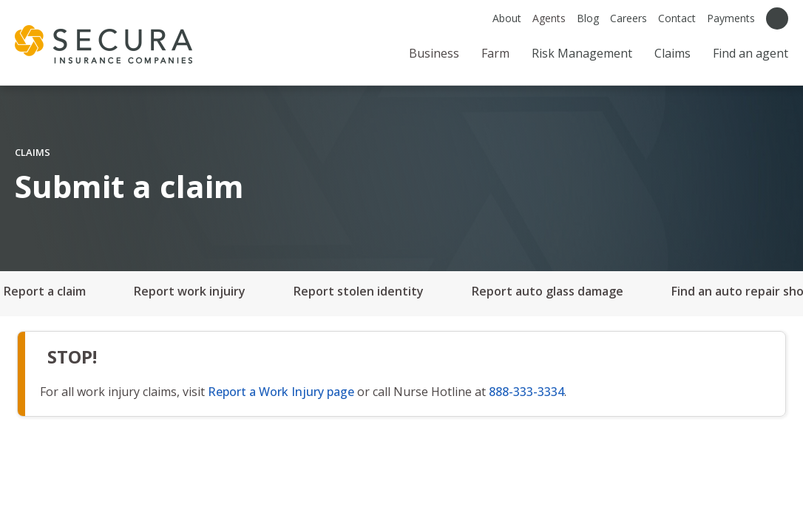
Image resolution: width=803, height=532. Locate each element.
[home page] (104, 44)
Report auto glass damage (548, 291)
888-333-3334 (526, 392)
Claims (672, 53)
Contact (677, 18)
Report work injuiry (190, 291)
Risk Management (582, 53)
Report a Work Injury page (281, 392)
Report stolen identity (359, 291)
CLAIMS (33, 152)
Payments (731, 18)
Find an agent (751, 53)
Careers (628, 18)
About (507, 18)
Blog (588, 18)
